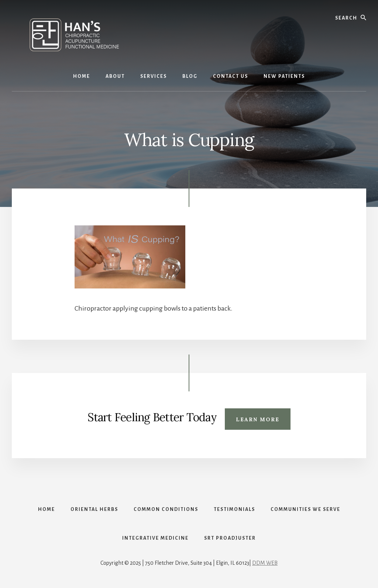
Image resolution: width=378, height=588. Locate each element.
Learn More (258, 419)
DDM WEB (265, 563)
